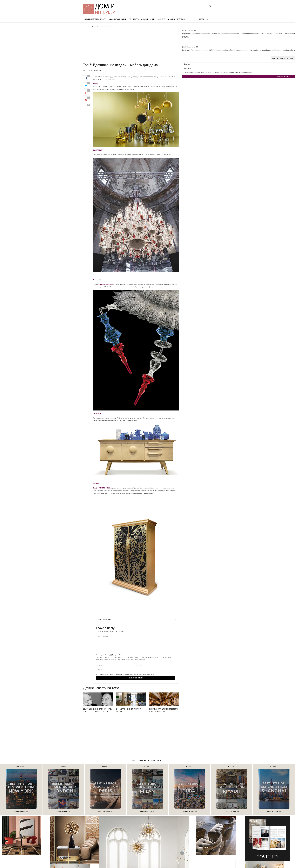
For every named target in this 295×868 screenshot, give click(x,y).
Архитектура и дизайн (138, 19)
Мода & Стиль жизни (118, 19)
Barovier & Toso (98, 280)
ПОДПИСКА (203, 19)
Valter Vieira (98, 71)
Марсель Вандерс (107, 284)
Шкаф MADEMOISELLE (101, 488)
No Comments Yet (105, 619)
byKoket (96, 484)
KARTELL (96, 84)
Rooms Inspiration (176, 19)
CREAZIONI (97, 413)
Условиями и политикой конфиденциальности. (239, 73)
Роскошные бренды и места (94, 19)
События (161, 19)
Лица (153, 19)
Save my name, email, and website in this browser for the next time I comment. (125, 678)
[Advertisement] (128, 47)
